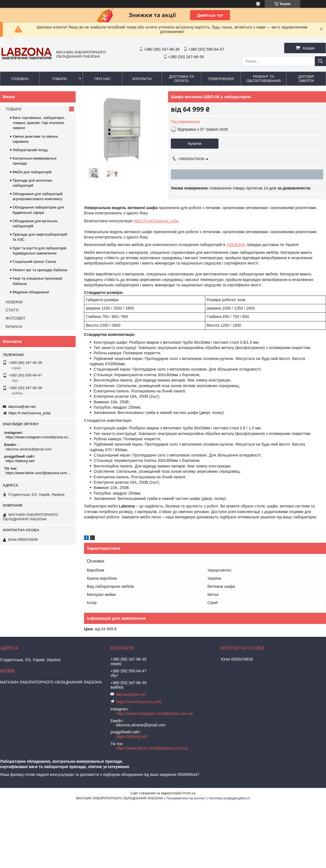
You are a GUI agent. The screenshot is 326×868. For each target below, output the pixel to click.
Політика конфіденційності (229, 798)
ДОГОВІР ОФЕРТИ (306, 79)
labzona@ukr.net (22, 407)
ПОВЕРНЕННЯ (221, 79)
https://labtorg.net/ (20, 461)
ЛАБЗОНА (236, 245)
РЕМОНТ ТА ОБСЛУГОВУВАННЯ (264, 79)
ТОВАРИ (59, 79)
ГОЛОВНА (20, 79)
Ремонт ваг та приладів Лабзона (40, 270)
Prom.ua (189, 793)
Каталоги (14, 326)
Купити (195, 143)
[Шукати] (320, 61)
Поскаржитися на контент (186, 798)
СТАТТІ (12, 310)
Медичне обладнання (31, 292)
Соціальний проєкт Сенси (34, 262)
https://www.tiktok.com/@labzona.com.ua (39, 473)
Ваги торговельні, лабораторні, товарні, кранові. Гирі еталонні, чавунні (39, 123)
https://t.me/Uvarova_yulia (156, 221)
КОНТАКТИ (142, 79)
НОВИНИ (14, 302)
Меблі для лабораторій (32, 172)
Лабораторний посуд (30, 150)
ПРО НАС (103, 79)
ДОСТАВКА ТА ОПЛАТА (182, 79)
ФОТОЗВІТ (16, 318)
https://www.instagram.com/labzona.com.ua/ (39, 437)
